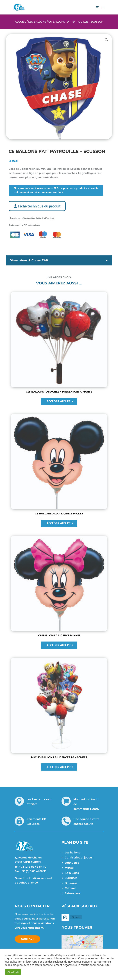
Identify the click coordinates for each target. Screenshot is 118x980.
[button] (106, 40)
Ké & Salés (72, 873)
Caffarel (70, 888)
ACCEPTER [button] (13, 972)
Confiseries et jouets (79, 857)
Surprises (71, 878)
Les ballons (72, 852)
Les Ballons (37, 22)
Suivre (76, 917)
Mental (69, 868)
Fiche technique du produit (39, 206)
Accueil (20, 22)
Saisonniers (73, 893)
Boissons (71, 883)
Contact (28, 939)
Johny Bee (72, 863)
